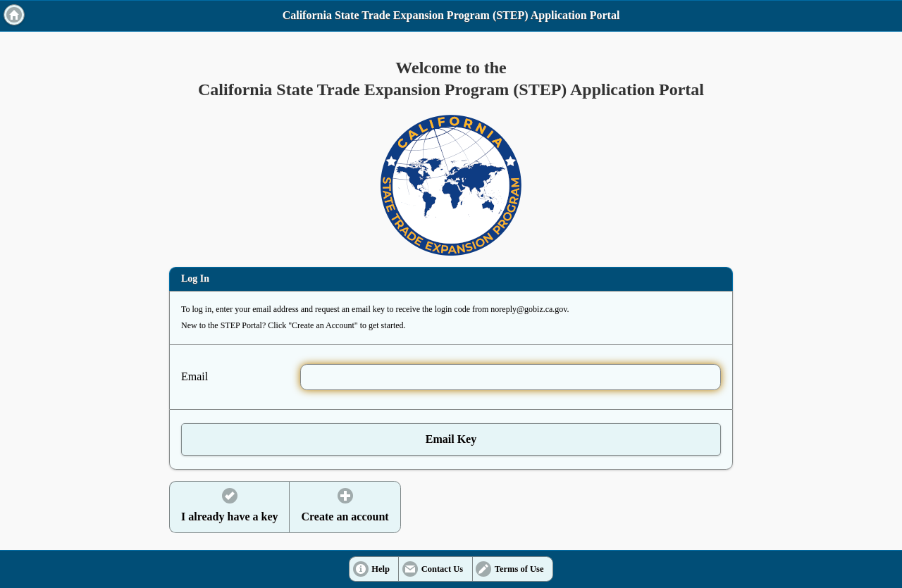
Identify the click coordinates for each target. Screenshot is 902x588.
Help (381, 569)
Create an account (345, 517)
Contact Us (442, 569)
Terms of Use (519, 569)
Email (194, 376)
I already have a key (229, 517)
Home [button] (14, 15)
